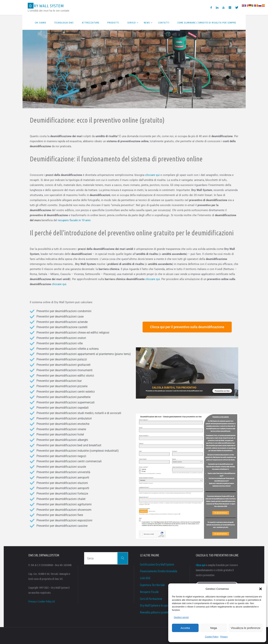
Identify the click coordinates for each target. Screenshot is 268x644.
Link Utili (145, 578)
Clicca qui (200, 565)
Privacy (224, 637)
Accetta (185, 628)
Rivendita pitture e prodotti (155, 612)
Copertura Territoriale (152, 585)
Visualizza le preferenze (246, 628)
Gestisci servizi (181, 617)
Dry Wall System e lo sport (155, 605)
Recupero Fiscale (149, 592)
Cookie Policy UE (47, 601)
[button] (261, 589)
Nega (214, 628)
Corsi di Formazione (151, 599)
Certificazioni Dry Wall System (157, 564)
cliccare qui (152, 175)
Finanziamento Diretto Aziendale (159, 571)
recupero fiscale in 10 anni (74, 220)
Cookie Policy (212, 637)
